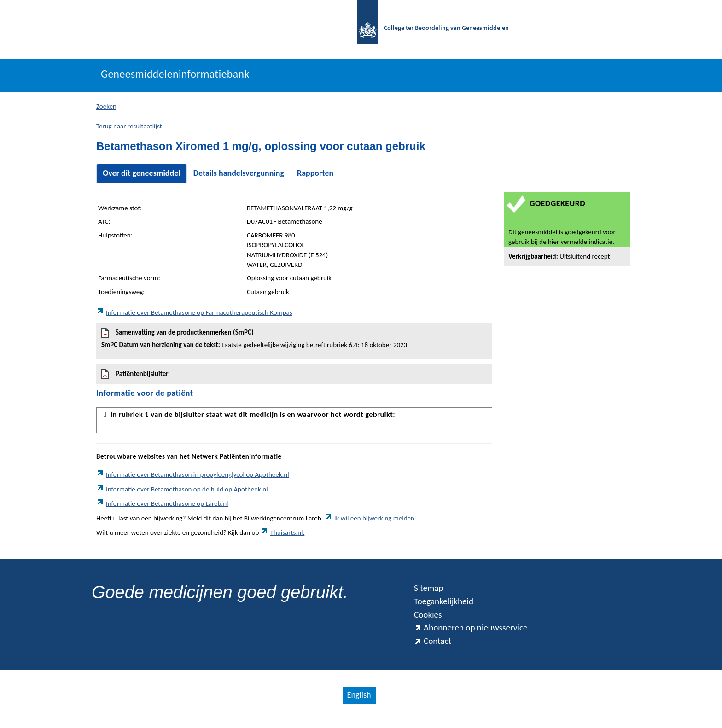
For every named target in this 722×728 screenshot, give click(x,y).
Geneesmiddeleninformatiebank (182, 77)
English (359, 703)
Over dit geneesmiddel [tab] (142, 176)
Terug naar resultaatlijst (129, 128)
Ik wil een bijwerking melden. (370, 520)
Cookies (429, 619)
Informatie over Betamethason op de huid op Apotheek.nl (182, 491)
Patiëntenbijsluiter (135, 377)
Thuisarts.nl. (283, 535)
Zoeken (106, 109)
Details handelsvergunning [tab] (239, 176)
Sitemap (430, 591)
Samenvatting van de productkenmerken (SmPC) (294, 341)
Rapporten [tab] (315, 176)
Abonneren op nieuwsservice (475, 634)
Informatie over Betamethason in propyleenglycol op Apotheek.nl (193, 477)
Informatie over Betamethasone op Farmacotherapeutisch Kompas (194, 315)
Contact (434, 648)
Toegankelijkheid (446, 605)
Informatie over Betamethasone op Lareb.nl (162, 506)
